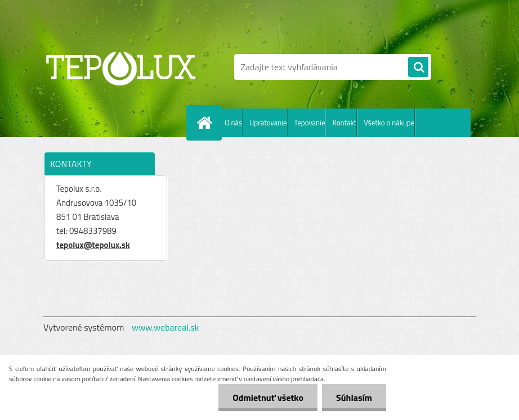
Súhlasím (354, 398)
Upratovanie (268, 123)
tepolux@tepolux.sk (93, 245)
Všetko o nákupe (389, 123)
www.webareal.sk (165, 327)
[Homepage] (207, 123)
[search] (418, 67)
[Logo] (121, 67)
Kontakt (344, 123)
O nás (233, 123)
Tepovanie (310, 123)
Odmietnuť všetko (268, 398)
